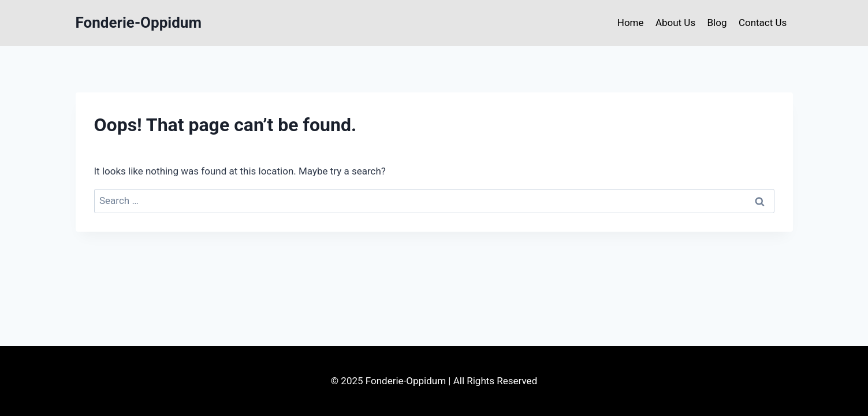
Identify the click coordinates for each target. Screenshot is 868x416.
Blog (717, 23)
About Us (675, 23)
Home (631, 23)
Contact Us (763, 23)
